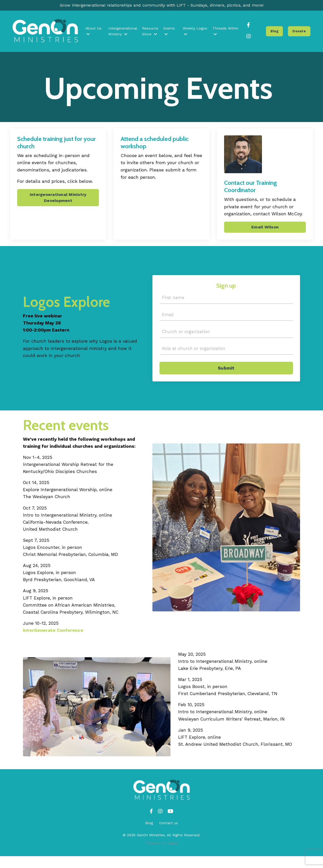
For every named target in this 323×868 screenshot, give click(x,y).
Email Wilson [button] (265, 229)
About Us (95, 32)
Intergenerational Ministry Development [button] (58, 199)
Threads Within (225, 32)
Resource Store (151, 32)
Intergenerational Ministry (124, 32)
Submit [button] (226, 373)
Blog (149, 835)
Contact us (169, 835)
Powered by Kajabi (162, 855)
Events (170, 32)
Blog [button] (275, 32)
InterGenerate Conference (53, 640)
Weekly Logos (195, 32)
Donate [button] (300, 32)
